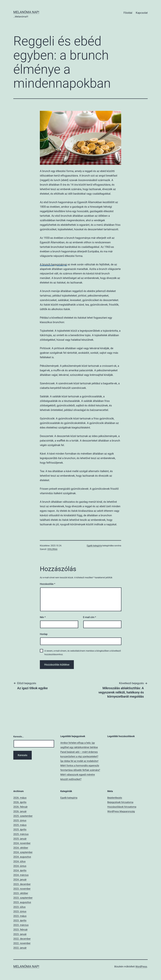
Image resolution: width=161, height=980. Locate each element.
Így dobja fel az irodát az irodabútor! (79, 761)
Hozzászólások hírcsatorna (122, 807)
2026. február (20, 807)
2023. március (21, 925)
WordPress (141, 966)
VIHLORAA (52, 549)
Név (43, 617)
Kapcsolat (142, 13)
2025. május (20, 825)
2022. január (20, 948)
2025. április (20, 829)
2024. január (20, 879)
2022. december (22, 939)
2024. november (22, 843)
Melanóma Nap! (26, 12)
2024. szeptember (23, 852)
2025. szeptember (23, 816)
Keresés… (19, 736)
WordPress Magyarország (121, 811)
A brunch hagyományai (53, 264)
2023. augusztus (22, 902)
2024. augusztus (22, 857)
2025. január (20, 839)
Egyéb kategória (94, 546)
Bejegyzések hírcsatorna (120, 802)
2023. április (20, 920)
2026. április (20, 802)
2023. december (22, 884)
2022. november (22, 943)
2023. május (20, 916)
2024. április (20, 870)
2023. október (21, 893)
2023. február (20, 930)
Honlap (44, 634)
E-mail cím (90, 617)
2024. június (20, 866)
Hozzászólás (48, 584)
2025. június (20, 820)
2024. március (21, 875)
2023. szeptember (23, 898)
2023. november (22, 889)
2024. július (19, 861)
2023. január (20, 934)
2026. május (20, 798)
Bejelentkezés (115, 798)
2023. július (19, 907)
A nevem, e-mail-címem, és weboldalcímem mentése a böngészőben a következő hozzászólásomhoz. (83, 653)
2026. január (20, 811)
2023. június (20, 911)
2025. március (21, 834)
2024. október (21, 848)
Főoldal (128, 13)
